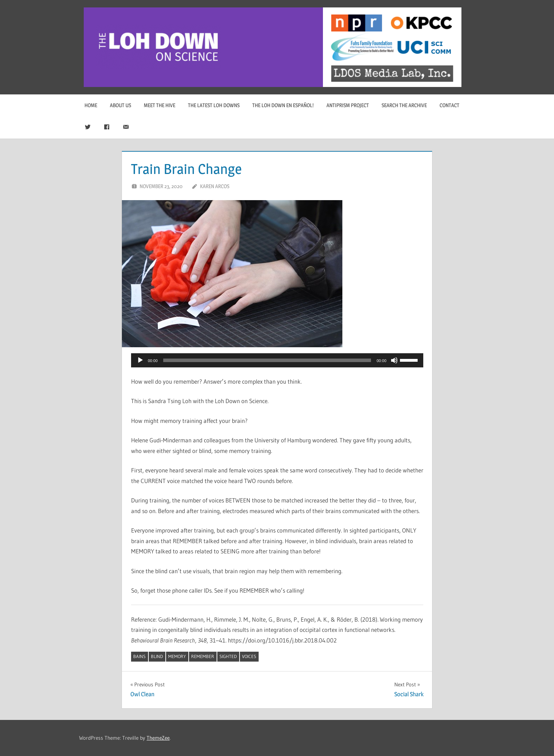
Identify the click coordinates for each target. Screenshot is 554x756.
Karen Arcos (215, 186)
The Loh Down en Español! (283, 105)
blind (157, 656)
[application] (277, 360)
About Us (120, 105)
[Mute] (394, 360)
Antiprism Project (348, 105)
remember (203, 656)
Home (91, 105)
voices (249, 656)
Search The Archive (404, 105)
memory (177, 656)
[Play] (140, 360)
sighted (228, 656)
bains (139, 656)
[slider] (267, 360)
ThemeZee (158, 738)
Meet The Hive (160, 105)
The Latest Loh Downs (214, 105)
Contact (449, 105)
